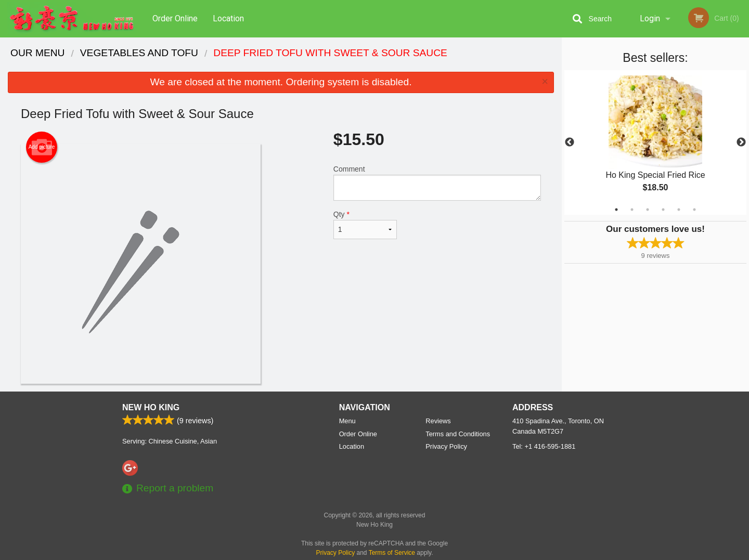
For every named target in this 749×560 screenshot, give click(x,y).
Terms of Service (392, 553)
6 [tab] (694, 210)
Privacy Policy (446, 446)
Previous (570, 142)
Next (741, 142)
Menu (347, 421)
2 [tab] (632, 210)
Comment (437, 183)
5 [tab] (679, 210)
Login (650, 18)
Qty (365, 225)
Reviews (438, 421)
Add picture (42, 147)
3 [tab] (648, 210)
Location (228, 18)
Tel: (544, 446)
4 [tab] (663, 210)
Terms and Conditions (458, 434)
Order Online (175, 18)
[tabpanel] (655, 142)
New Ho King (151, 407)
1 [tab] (616, 210)
